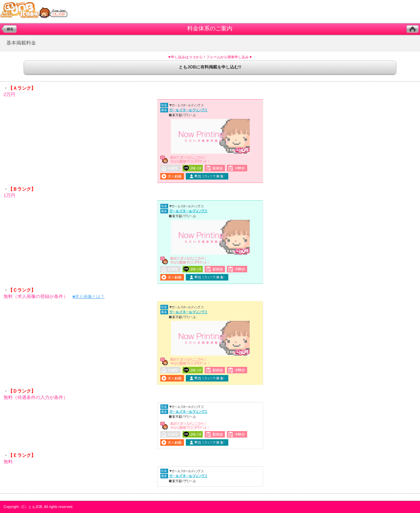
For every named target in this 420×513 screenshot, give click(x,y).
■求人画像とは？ (88, 297)
